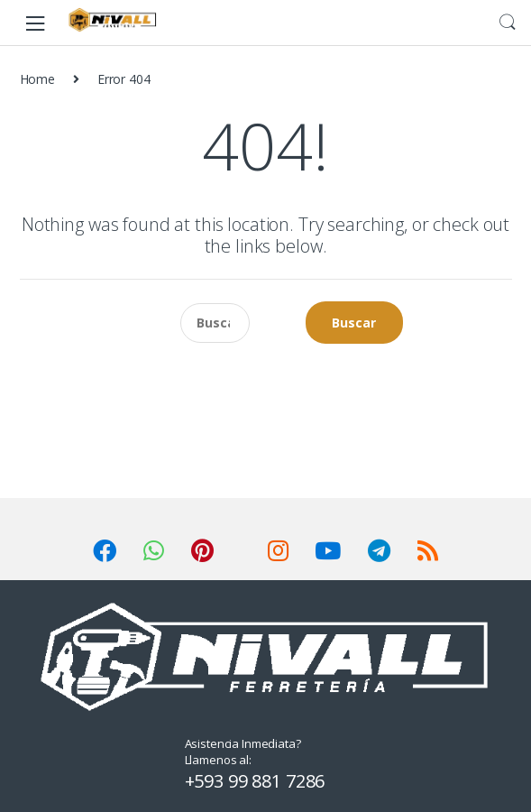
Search (508, 23)
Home (37, 79)
